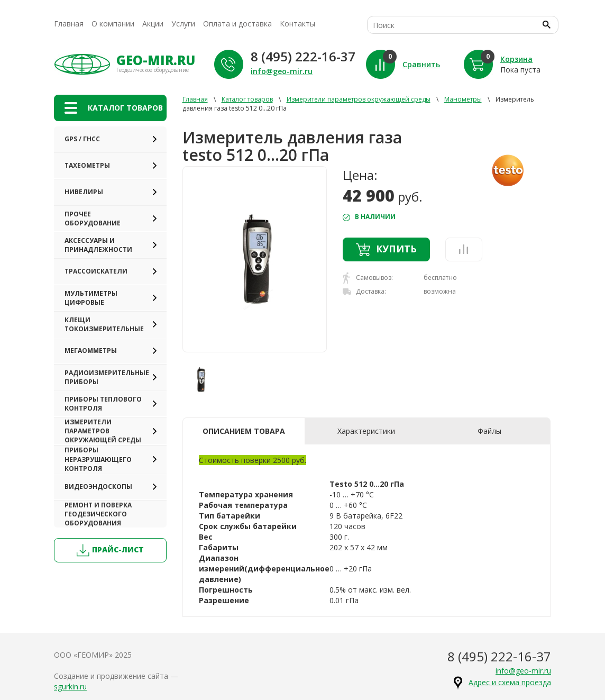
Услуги (183, 24)
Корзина (516, 59)
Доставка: (364, 291)
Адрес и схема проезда (510, 682)
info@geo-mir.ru (282, 71)
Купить (386, 249)
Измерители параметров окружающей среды (103, 431)
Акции (153, 24)
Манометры (463, 99)
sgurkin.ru (70, 687)
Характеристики (366, 431)
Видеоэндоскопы (98, 487)
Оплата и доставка (237, 24)
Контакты (297, 24)
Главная (69, 24)
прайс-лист (110, 550)
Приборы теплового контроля (103, 404)
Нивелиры (84, 192)
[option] (255, 259)
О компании (113, 24)
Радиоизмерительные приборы (107, 377)
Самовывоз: (368, 278)
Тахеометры (87, 165)
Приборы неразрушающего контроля (98, 459)
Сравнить (421, 64)
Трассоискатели (96, 271)
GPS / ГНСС (82, 139)
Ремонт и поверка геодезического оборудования (98, 514)
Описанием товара (244, 431)
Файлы (489, 431)
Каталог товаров (247, 99)
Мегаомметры (91, 351)
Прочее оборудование (93, 219)
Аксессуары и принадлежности (98, 245)
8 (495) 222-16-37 (303, 56)
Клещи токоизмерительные (104, 324)
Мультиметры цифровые (91, 298)
